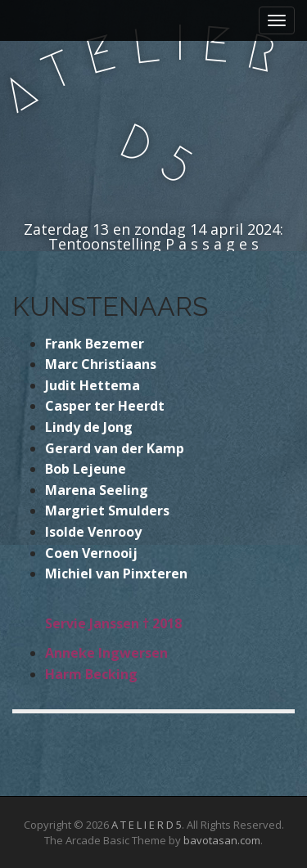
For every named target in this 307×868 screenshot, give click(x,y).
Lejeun (94, 469)
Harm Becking (91, 674)
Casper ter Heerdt (105, 406)
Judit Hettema (93, 385)
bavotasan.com (222, 840)
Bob (57, 469)
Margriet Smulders (107, 510)
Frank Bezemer (95, 344)
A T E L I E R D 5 (147, 825)
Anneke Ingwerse (102, 653)
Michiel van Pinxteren (116, 573)
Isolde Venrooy (93, 532)
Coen (63, 553)
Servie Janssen (92, 623)
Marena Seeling (97, 490)
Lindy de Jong (89, 427)
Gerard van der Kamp (115, 448)
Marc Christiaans (101, 364)
